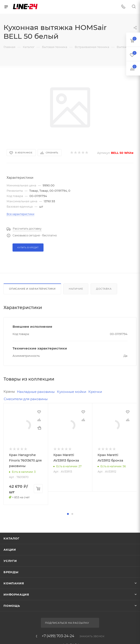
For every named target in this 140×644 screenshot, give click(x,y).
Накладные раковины (36, 392)
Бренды (11, 628)
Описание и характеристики (32, 289)
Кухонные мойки (72, 392)
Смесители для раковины (26, 399)
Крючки (95, 392)
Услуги (10, 617)
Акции (10, 606)
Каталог (12, 595)
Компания (14, 640)
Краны (9, 391)
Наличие (76, 289)
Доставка (104, 289)
